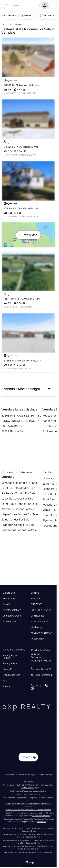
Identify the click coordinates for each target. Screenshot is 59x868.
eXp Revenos (38, 616)
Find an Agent (10, 599)
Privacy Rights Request (10, 657)
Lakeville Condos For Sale (17, 499)
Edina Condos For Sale (15, 519)
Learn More (42, 822)
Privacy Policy (10, 663)
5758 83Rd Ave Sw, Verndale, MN (22, 361)
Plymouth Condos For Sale (18, 525)
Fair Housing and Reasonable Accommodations (28, 791)
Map (29, 862)
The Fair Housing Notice (41, 816)
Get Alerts (47, 15)
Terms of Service (28, 788)
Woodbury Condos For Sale (18, 509)
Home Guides (10, 621)
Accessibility (37, 639)
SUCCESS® (37, 604)
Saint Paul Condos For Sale (18, 488)
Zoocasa (35, 599)
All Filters (9, 15)
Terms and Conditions (14, 650)
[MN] (10, 25)
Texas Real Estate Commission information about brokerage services (29, 805)
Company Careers (12, 616)
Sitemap (7, 686)
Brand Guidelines (11, 675)
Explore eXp (9, 593)
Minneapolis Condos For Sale (20, 483)
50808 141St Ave (12, 416)
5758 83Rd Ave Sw (13, 431)
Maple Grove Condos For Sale (20, 514)
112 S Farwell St (30, 421)
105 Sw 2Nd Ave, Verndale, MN (21, 208)
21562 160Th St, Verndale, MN (21, 147)
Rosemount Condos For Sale (19, 530)
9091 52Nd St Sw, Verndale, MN (22, 299)
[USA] (4, 25)
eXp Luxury (36, 627)
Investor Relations (12, 610)
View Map (28, 235)
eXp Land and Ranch (41, 633)
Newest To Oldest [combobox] (28, 15)
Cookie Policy (10, 669)
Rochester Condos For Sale (18, 493)
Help (5, 681)
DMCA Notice (28, 781)
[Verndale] (18, 25)
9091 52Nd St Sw (12, 426)
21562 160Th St (31, 416)
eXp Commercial (39, 621)
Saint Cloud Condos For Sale (19, 504)
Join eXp (7, 604)
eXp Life (35, 593)
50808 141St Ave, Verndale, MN (21, 85)
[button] (28, 389)
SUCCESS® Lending (41, 610)
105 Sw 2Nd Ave (11, 421)
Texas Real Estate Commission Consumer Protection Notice (28, 810)
